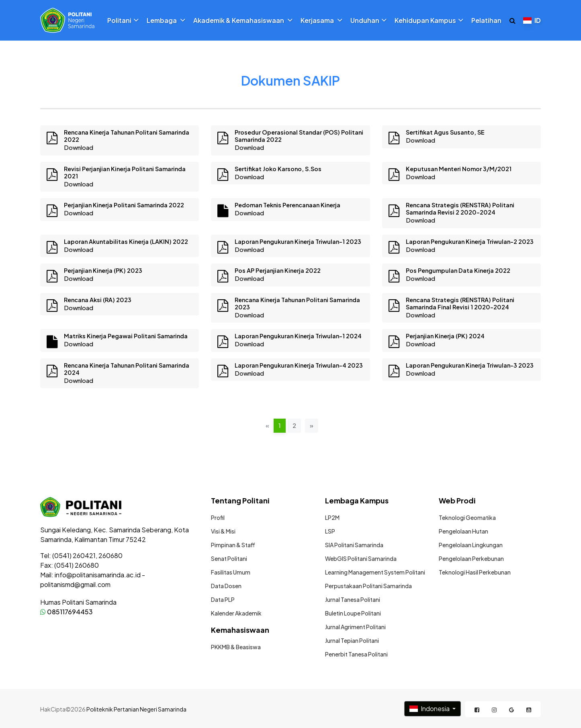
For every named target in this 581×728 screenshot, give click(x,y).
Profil (218, 517)
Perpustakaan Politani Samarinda (368, 586)
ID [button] (532, 20)
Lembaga (166, 20)
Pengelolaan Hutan (463, 531)
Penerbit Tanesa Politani (356, 654)
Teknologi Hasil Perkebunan (475, 572)
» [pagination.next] (312, 425)
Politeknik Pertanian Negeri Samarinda (136, 709)
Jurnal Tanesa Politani (353, 599)
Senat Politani (229, 558)
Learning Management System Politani (375, 572)
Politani (123, 20)
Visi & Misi (223, 531)
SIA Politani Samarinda (354, 545)
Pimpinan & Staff (233, 545)
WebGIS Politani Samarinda (361, 558)
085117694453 (66, 612)
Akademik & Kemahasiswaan (243, 20)
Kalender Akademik (236, 613)
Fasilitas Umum (231, 572)
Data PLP (223, 599)
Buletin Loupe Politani (353, 613)
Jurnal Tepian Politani (352, 640)
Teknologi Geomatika (467, 517)
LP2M (332, 517)
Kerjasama (321, 20)
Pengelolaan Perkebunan (471, 558)
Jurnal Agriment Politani (355, 627)
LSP (330, 531)
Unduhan (368, 20)
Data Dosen (226, 586)
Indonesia (430, 709)
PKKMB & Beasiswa (236, 647)
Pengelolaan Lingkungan (471, 545)
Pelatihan (486, 20)
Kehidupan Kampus (429, 20)
